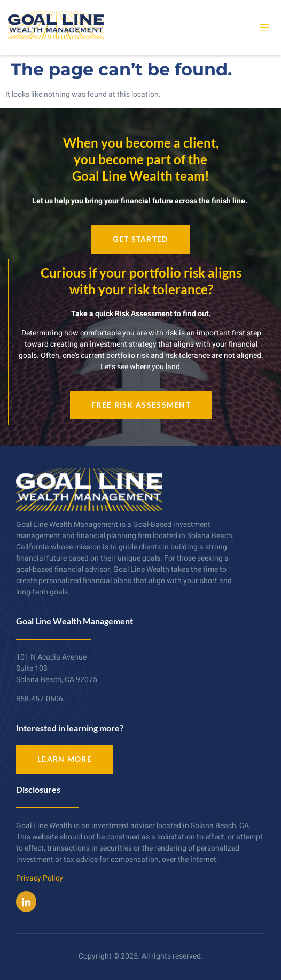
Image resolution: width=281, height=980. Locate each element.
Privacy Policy (40, 878)
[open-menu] (264, 28)
